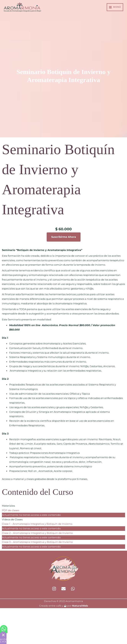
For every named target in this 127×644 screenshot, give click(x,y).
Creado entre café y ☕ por (64, 606)
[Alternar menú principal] (115, 7)
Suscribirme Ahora (64, 237)
